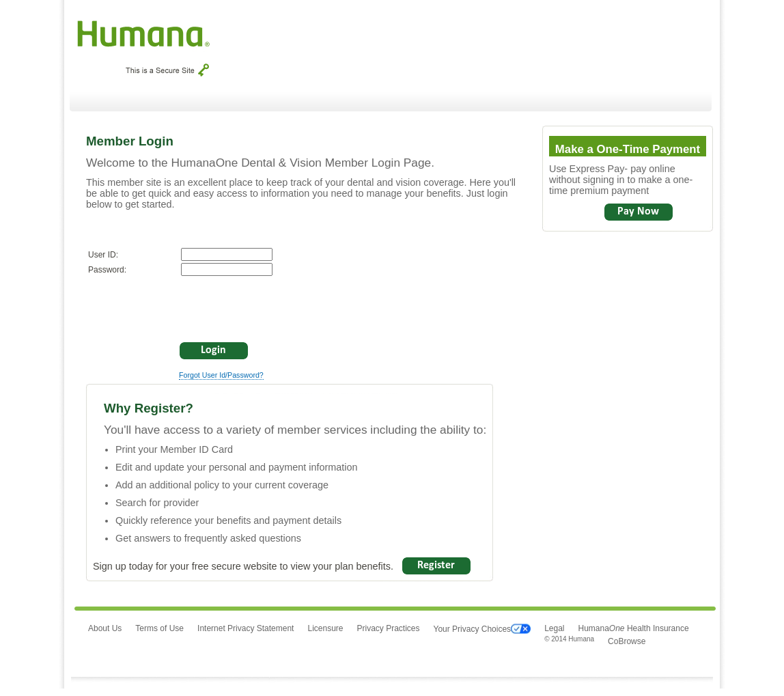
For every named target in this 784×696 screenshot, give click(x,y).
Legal (554, 628)
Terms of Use (159, 628)
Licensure (325, 628)
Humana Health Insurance (634, 628)
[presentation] (192, 307)
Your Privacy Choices (482, 629)
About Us (105, 628)
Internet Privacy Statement (246, 628)
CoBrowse (627, 641)
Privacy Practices (388, 628)
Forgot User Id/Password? (221, 375)
